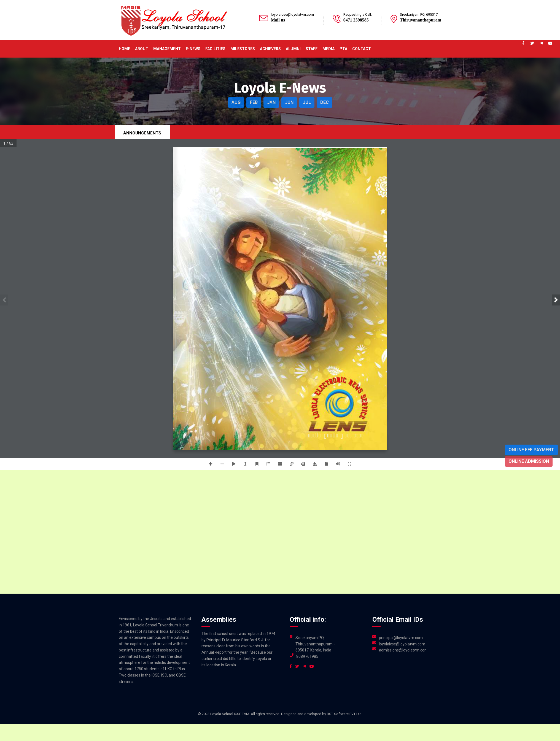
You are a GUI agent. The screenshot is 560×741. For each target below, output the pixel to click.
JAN (271, 102)
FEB (254, 102)
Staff (312, 49)
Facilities (215, 49)
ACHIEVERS (270, 49)
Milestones (243, 49)
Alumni (293, 49)
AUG (236, 102)
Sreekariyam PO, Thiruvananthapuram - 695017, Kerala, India (315, 644)
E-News (193, 49)
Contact (362, 49)
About (142, 49)
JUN (289, 102)
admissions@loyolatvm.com (402, 650)
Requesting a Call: (358, 14)
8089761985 (307, 656)
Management (167, 49)
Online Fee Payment (531, 450)
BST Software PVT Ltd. (345, 714)
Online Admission (529, 461)
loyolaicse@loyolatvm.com (292, 14)
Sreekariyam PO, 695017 (419, 14)
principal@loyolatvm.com (401, 638)
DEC (325, 102)
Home (124, 49)
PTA (343, 49)
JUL (307, 102)
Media (329, 49)
